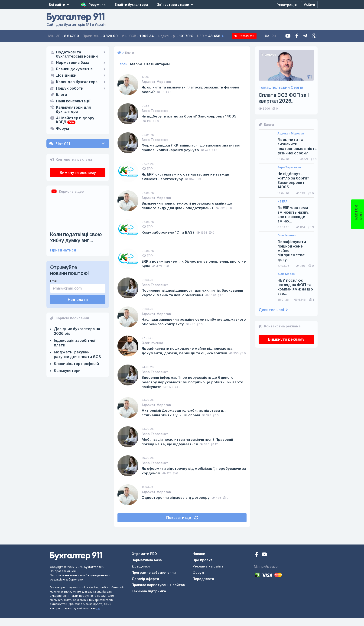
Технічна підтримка (149, 599)
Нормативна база (73, 63)
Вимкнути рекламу (78, 173)
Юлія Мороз (286, 274)
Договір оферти (145, 587)
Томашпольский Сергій (281, 87)
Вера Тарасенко (155, 111)
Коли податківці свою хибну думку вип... (76, 237)
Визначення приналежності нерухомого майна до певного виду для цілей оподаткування (189, 205)
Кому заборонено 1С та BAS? (169, 232)
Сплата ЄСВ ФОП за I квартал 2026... (284, 98)
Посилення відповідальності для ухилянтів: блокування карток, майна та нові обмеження (186, 293)
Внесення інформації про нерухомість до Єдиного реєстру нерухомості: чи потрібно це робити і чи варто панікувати (190, 390)
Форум (62, 129)
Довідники (66, 75)
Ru (277, 36)
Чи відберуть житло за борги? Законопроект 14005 (191, 116)
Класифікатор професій (76, 364)
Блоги (62, 95)
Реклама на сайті (208, 574)
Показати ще (182, 527)
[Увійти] (309, 5)
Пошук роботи (70, 88)
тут (98, 616)
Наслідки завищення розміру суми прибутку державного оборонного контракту (184, 326)
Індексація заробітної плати (75, 343)
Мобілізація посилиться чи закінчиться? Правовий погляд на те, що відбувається (190, 449)
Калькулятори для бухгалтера (73, 110)
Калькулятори (67, 371)
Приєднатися (63, 250)
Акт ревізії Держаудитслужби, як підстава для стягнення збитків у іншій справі (187, 420)
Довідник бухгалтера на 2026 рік (77, 331)
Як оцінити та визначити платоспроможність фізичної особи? (193, 89)
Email (54, 281)
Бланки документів (74, 69)
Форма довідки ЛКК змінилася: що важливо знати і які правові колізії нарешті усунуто (193, 147)
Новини (199, 562)
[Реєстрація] (287, 5)
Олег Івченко (152, 347)
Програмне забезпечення (154, 581)
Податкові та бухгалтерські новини (77, 54)
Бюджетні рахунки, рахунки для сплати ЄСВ (77, 354)
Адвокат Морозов (156, 82)
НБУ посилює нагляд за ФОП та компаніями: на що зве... (295, 287)
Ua (270, 36)
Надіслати (78, 300)
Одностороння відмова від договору (177, 505)
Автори (136, 64)
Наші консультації (73, 101)
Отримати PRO (144, 562)
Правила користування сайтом (159, 593)
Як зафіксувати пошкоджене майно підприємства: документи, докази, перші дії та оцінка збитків (190, 355)
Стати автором (158, 64)
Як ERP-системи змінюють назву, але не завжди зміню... (293, 214)
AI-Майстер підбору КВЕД (75, 120)
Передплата (246, 36)
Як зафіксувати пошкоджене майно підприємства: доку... (292, 251)
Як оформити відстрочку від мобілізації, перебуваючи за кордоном (193, 478)
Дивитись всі (273, 310)
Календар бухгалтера (77, 82)
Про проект (203, 568)
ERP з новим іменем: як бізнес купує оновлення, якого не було (193, 264)
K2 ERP (147, 169)
